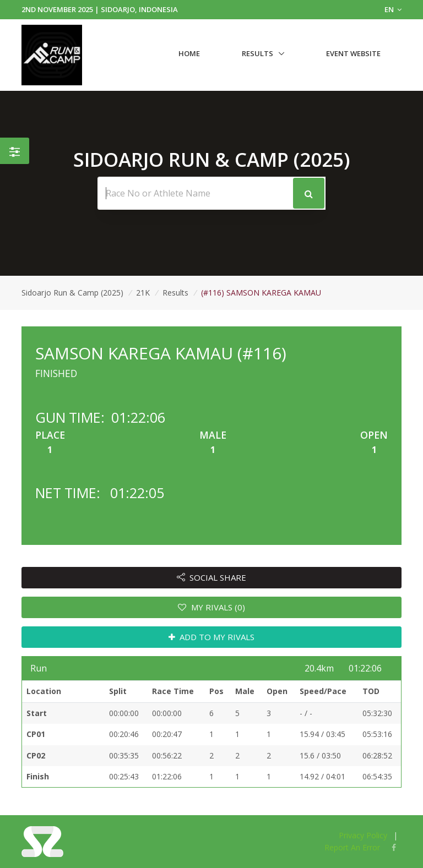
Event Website (353, 53)
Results (257, 53)
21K (143, 293)
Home (189, 53)
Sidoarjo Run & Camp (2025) (72, 293)
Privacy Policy (363, 835)
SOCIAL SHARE (212, 577)
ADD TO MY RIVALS (212, 637)
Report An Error (352, 847)
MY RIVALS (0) (211, 607)
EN (393, 9)
